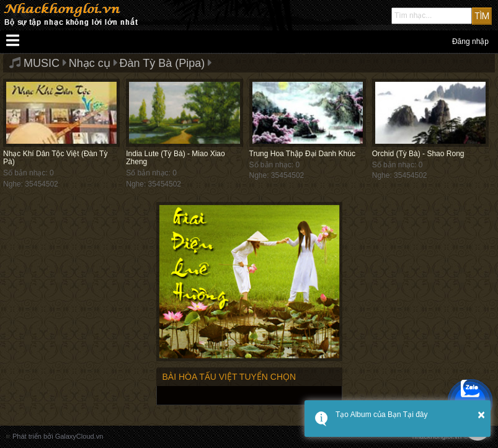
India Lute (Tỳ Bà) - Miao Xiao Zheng (175, 158)
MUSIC (42, 63)
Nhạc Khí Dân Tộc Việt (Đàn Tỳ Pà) (55, 158)
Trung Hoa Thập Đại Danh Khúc (302, 154)
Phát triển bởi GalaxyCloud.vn (58, 436)
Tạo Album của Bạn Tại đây (382, 415)
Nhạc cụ (90, 63)
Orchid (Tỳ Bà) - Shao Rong (418, 154)
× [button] (481, 415)
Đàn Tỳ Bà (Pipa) (162, 63)
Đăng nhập (470, 42)
